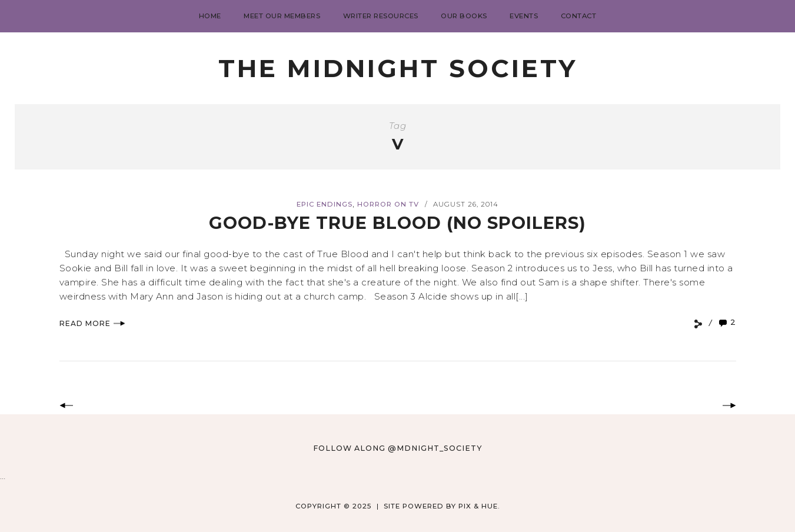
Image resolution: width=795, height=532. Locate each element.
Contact (579, 16)
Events (524, 16)
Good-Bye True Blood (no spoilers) (397, 223)
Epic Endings (325, 204)
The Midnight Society (398, 68)
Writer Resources (381, 16)
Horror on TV (388, 204)
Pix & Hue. (479, 506)
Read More (92, 323)
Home (210, 16)
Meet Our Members (282, 16)
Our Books (464, 16)
